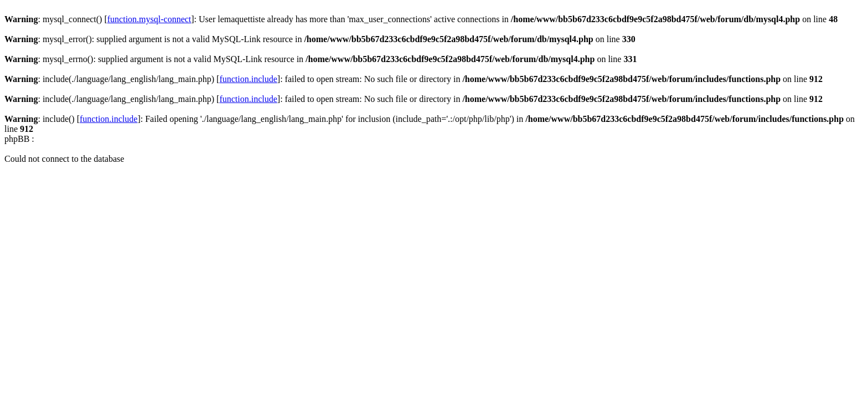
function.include (248, 79)
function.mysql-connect (149, 19)
